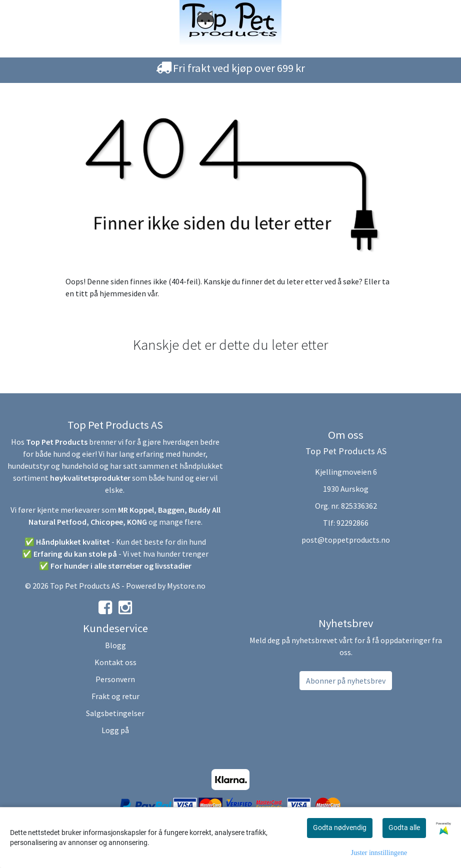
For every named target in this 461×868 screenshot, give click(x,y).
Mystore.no (186, 586)
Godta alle (404, 828)
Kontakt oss (115, 662)
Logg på (115, 730)
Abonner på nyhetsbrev (346, 681)
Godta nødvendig (340, 828)
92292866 (352, 523)
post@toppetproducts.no (346, 540)
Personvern (115, 679)
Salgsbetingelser (115, 713)
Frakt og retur (115, 696)
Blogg (115, 645)
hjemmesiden (123, 293)
